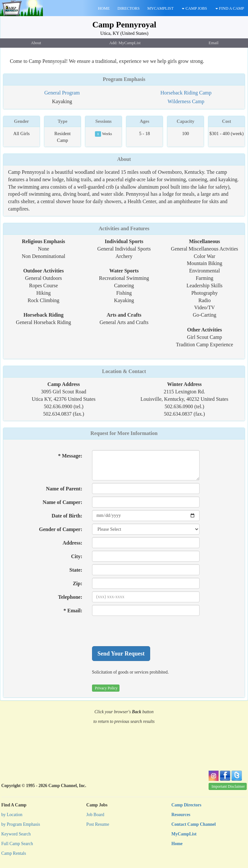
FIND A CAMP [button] (230, 8)
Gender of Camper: (61, 529)
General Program (62, 93)
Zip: (77, 583)
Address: (72, 543)
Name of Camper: (62, 502)
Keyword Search (16, 834)
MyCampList (184, 834)
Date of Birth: (67, 516)
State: (76, 570)
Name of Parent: (64, 489)
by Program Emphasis (21, 824)
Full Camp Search (17, 844)
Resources (181, 815)
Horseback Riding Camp (186, 93)
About (124, 159)
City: (77, 556)
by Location (12, 815)
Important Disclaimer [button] (228, 786)
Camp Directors (186, 805)
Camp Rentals (14, 853)
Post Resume (98, 824)
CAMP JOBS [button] (194, 8)
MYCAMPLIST (160, 8)
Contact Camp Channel (194, 824)
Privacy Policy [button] (106, 688)
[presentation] (141, 631)
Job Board (95, 815)
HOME (104, 8)
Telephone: (70, 597)
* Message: (70, 456)
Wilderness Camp (186, 101)
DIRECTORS (129, 8)
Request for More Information (124, 433)
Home (177, 844)
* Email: (73, 611)
